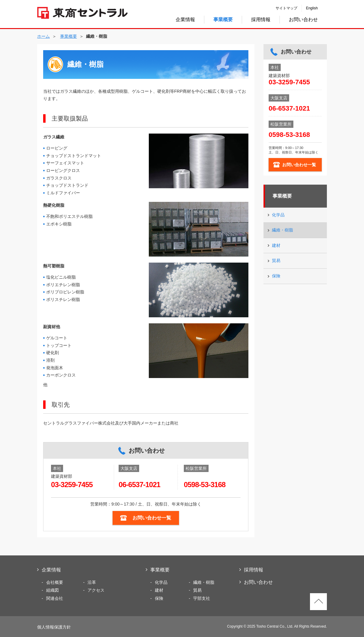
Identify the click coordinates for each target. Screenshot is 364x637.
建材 (276, 245)
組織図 (53, 590)
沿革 (92, 582)
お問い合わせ (303, 19)
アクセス (96, 590)
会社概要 (55, 582)
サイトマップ (286, 8)
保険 (276, 276)
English (312, 8)
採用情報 (261, 19)
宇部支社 (202, 598)
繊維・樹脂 (283, 230)
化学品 (278, 215)
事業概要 (282, 196)
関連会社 (55, 598)
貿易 (276, 260)
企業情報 (185, 19)
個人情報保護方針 (54, 627)
